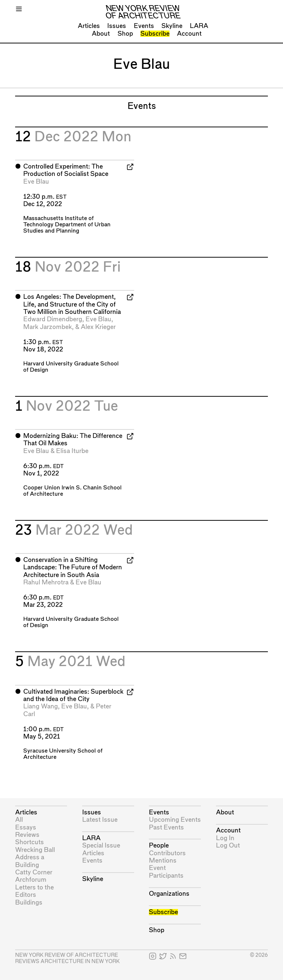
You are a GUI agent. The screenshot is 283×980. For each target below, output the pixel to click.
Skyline (172, 26)
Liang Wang (41, 706)
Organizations (169, 894)
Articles (89, 26)
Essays (26, 827)
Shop (125, 34)
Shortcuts (29, 842)
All (19, 820)
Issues (117, 26)
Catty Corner (34, 872)
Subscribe (155, 34)
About (101, 34)
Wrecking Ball (35, 850)
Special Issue (101, 845)
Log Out (228, 845)
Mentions (163, 861)
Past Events (166, 827)
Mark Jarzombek (48, 327)
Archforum (31, 880)
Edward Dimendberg (53, 319)
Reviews (27, 835)
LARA (199, 26)
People (159, 845)
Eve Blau (36, 182)
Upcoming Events (175, 820)
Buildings (29, 903)
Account (189, 34)
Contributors (167, 853)
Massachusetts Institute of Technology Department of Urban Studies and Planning (67, 225)
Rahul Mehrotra (46, 582)
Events (144, 26)
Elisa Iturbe (72, 451)
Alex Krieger (98, 327)
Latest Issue (100, 820)
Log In (225, 838)
